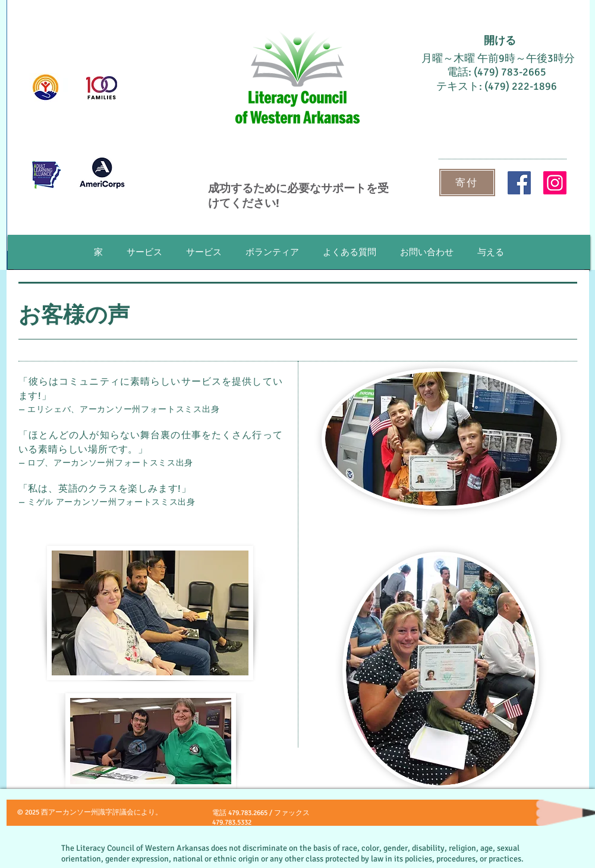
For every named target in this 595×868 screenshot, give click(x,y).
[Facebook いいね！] (451, 817)
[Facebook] (519, 183)
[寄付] (467, 183)
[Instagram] (555, 183)
